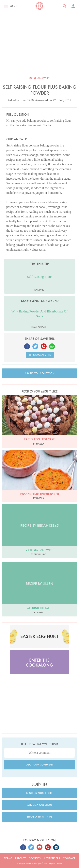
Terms (8, 858)
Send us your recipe (39, 793)
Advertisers (52, 858)
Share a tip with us (39, 817)
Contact (69, 858)
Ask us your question (40, 373)
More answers (39, 78)
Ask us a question (39, 805)
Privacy (21, 858)
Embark (28, 863)
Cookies (35, 858)
